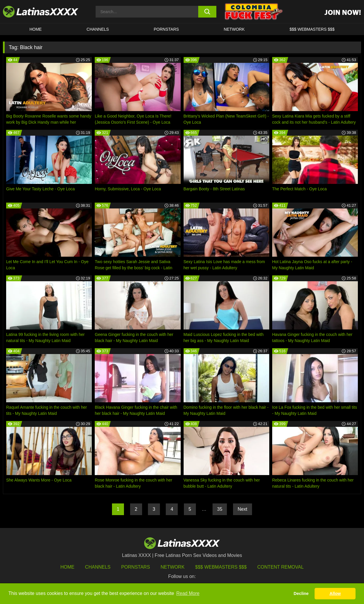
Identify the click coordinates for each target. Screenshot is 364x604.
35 (220, 509)
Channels (98, 567)
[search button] (207, 12)
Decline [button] (301, 593)
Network (234, 29)
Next (243, 509)
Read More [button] (188, 593)
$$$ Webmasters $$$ (221, 567)
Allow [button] (335, 593)
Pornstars (166, 29)
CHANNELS (98, 29)
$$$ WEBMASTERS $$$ (312, 29)
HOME (36, 29)
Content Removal (281, 567)
